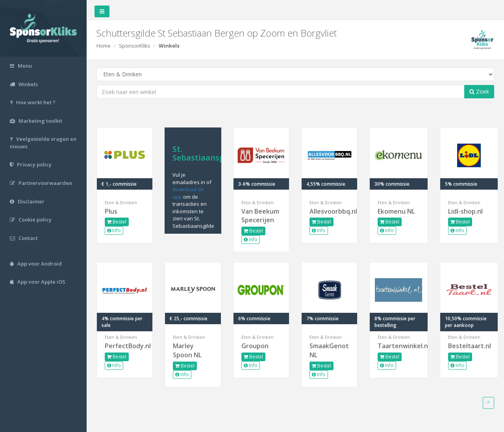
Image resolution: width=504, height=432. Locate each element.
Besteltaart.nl (469, 346)
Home (104, 46)
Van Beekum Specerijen (260, 216)
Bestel (117, 222)
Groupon (255, 346)
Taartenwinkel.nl (398, 346)
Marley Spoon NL (187, 350)
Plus (111, 211)
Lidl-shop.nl (465, 211)
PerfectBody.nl (125, 346)
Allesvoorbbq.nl (329, 211)
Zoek (479, 91)
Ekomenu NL (396, 211)
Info (114, 230)
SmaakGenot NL (329, 350)
